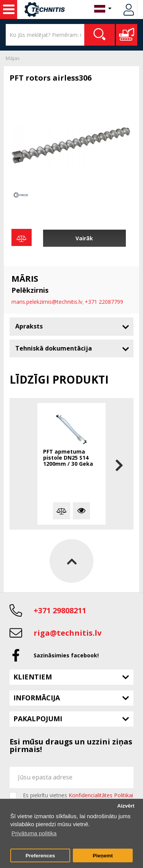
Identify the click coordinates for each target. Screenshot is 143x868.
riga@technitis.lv (67, 633)
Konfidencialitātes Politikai (101, 795)
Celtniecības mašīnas (9, 10)
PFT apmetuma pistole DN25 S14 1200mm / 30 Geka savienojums (68, 458)
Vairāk (84, 238)
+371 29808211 (60, 610)
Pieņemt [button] (103, 856)
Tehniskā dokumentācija (54, 348)
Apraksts (29, 326)
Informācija (37, 698)
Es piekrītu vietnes (78, 795)
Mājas (13, 58)
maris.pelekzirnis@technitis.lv (47, 302)
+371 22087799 (104, 302)
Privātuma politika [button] (34, 833)
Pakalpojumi (38, 719)
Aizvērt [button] (126, 806)
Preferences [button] (40, 856)
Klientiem (33, 677)
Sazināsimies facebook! (66, 655)
